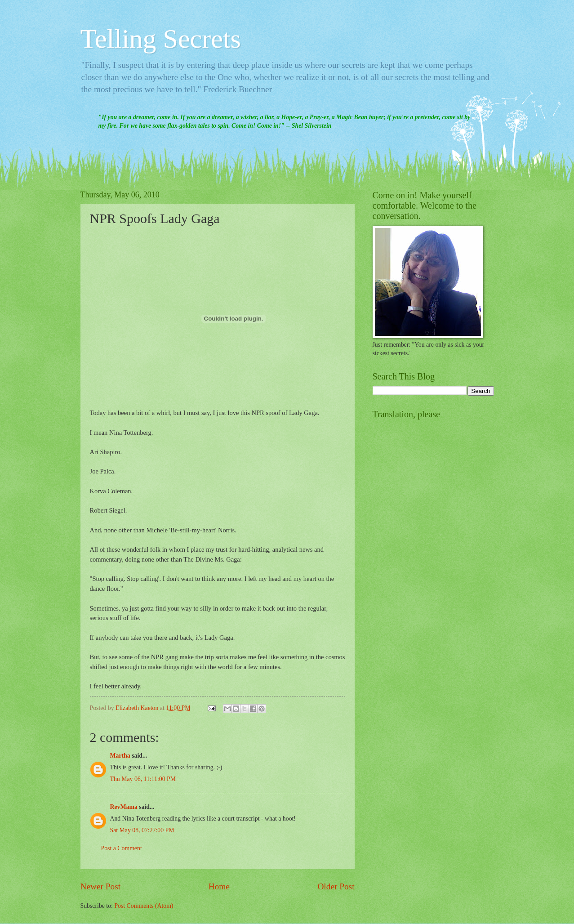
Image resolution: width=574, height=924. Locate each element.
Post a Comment (122, 848)
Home (219, 886)
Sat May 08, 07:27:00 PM (142, 830)
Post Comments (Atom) (144, 906)
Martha (120, 756)
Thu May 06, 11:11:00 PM (143, 779)
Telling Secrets (161, 39)
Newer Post (101, 886)
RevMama (124, 807)
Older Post (336, 886)
